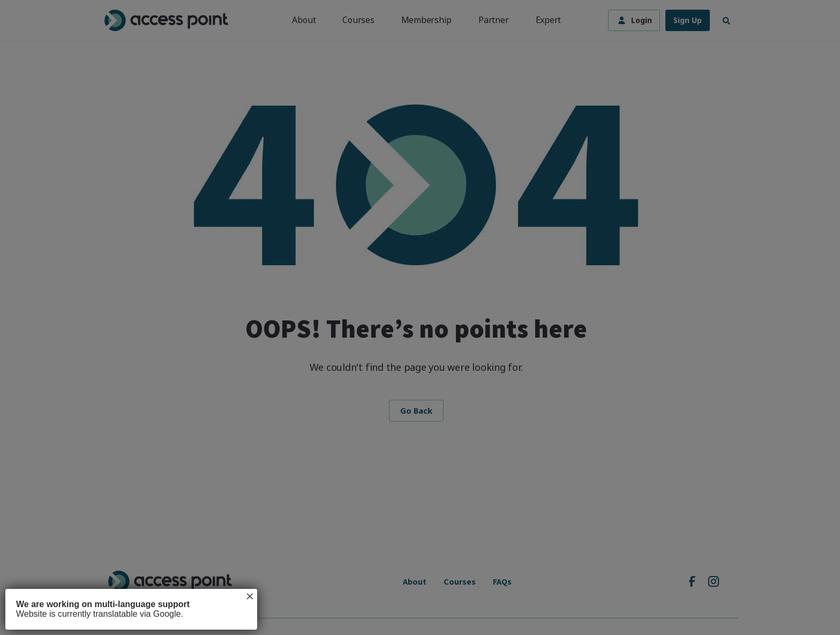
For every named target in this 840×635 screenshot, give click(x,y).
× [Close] (250, 596)
